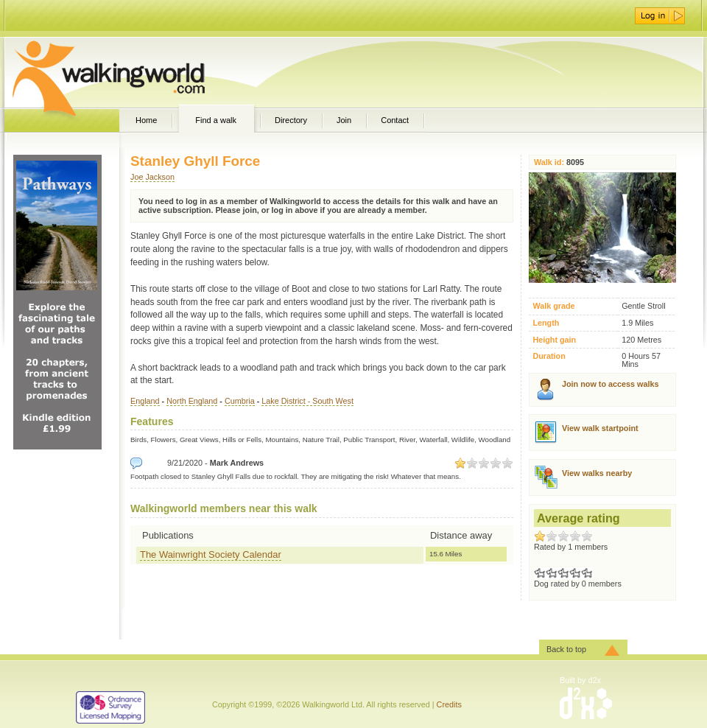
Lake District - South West (307, 401)
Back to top (566, 649)
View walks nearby (597, 473)
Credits (449, 704)
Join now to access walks (610, 384)
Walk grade (553, 306)
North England (192, 401)
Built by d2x (580, 680)
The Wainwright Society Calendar (211, 554)
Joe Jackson (152, 177)
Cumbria (240, 401)
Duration (549, 356)
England (145, 401)
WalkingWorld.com (134, 72)
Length (546, 323)
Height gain (554, 340)
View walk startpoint (600, 428)
